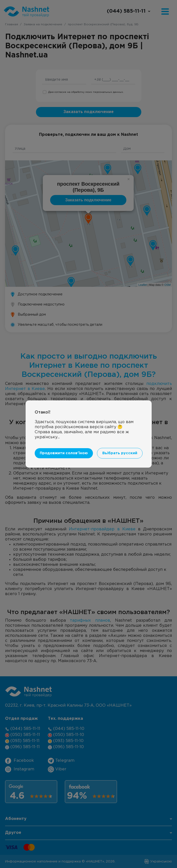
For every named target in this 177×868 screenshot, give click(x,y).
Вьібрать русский (120, 453)
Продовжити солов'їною (64, 453)
